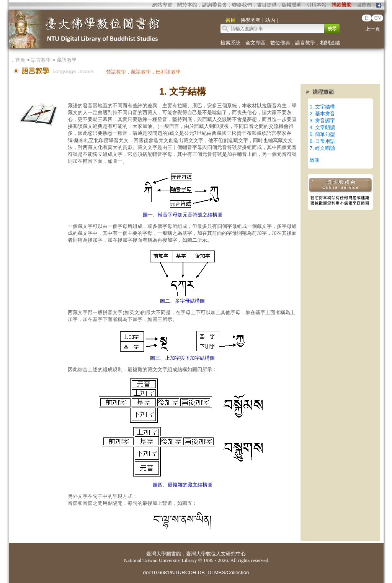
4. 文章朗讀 (323, 127)
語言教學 (305, 43)
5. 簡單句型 (323, 134)
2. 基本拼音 (323, 114)
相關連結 (330, 43)
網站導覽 (162, 5)
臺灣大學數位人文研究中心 (216, 554)
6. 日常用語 (323, 141)
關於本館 (187, 5)
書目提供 (267, 5)
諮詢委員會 (215, 5)
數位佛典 (280, 43)
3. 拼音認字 (323, 120)
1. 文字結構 (323, 107)
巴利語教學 (168, 72)
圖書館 (174, 554)
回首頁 (364, 5)
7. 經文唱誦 (323, 148)
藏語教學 (67, 60)
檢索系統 (230, 43)
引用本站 (317, 5)
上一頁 (373, 29)
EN (378, 18)
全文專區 (255, 43)
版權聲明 (292, 5)
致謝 (315, 160)
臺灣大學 (156, 554)
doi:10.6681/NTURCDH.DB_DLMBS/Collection (196, 572)
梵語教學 (116, 72)
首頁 (20, 60)
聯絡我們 (242, 5)
